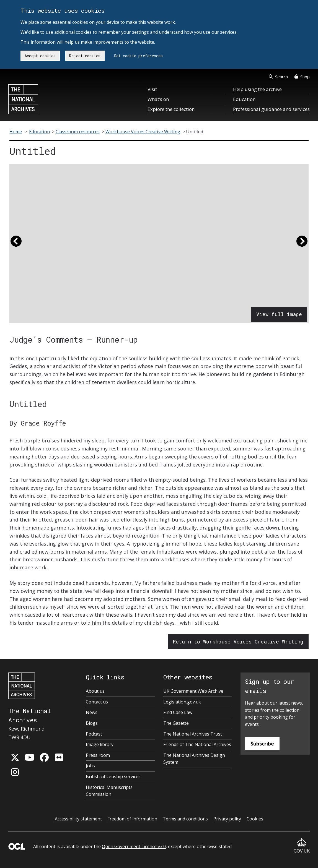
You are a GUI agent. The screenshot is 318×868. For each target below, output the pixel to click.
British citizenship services (113, 776)
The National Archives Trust (193, 734)
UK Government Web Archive (193, 691)
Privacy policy (227, 819)
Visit (152, 89)
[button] (16, 244)
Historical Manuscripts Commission (109, 791)
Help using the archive (257, 89)
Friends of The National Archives (197, 744)
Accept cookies (40, 56)
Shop (302, 77)
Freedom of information (132, 819)
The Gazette (176, 723)
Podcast (94, 734)
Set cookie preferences (138, 56)
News (92, 712)
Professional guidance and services (271, 109)
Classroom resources (78, 132)
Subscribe (262, 744)
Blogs (92, 723)
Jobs (90, 766)
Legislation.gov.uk (182, 702)
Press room (98, 755)
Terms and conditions (185, 819)
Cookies (255, 819)
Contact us (97, 702)
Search (278, 77)
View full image (279, 314)
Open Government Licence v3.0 (134, 846)
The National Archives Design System (194, 759)
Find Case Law (178, 712)
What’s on (158, 99)
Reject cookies (85, 56)
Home (16, 132)
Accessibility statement (78, 819)
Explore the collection (171, 109)
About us (95, 691)
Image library (100, 744)
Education (244, 99)
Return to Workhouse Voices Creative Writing (238, 642)
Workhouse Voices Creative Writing (143, 132)
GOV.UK (302, 846)
